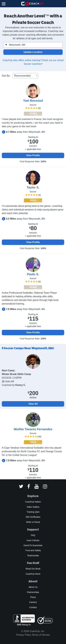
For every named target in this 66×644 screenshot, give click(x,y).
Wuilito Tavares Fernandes (33, 429)
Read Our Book (33, 569)
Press (33, 597)
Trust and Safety (33, 550)
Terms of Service (41, 635)
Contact (33, 607)
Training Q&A (33, 512)
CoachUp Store (33, 574)
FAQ (33, 535)
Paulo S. (33, 274)
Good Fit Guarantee (33, 545)
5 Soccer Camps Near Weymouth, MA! (28, 348)
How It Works (33, 540)
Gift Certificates (33, 517)
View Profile (33, 155)
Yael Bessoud (33, 101)
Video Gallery (33, 507)
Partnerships (33, 592)
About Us (33, 587)
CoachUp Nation (33, 502)
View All (33, 404)
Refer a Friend (33, 522)
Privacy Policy (24, 635)
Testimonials (33, 556)
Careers (33, 602)
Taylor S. (33, 187)
